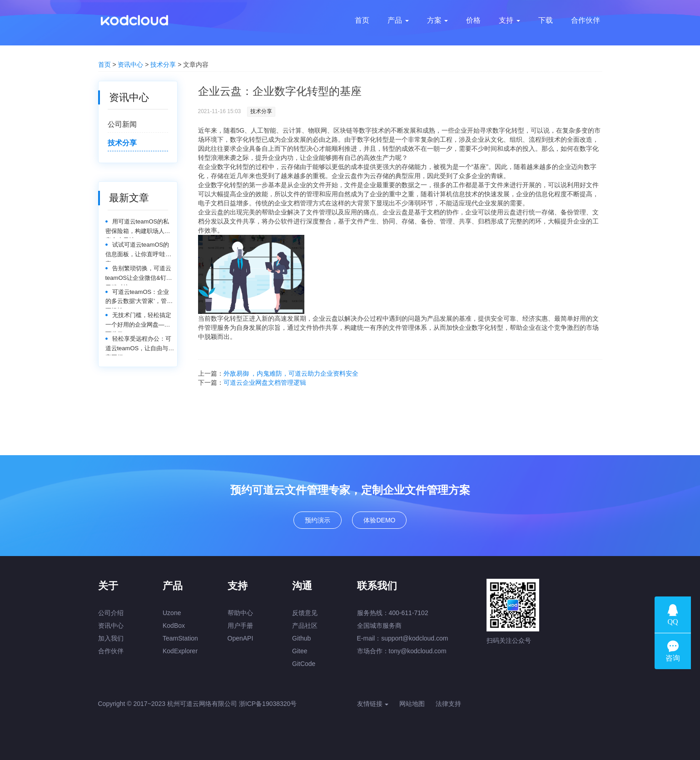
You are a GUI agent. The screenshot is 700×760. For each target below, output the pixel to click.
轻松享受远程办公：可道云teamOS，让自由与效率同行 (140, 345)
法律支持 (448, 704)
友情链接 (373, 704)
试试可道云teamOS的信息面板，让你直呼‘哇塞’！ (137, 251)
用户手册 (240, 626)
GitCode (304, 664)
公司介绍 (111, 613)
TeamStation (180, 638)
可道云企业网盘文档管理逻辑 (265, 382)
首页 (104, 65)
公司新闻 (122, 124)
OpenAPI (241, 638)
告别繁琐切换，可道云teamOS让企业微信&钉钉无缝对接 (139, 275)
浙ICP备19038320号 (268, 704)
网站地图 (412, 704)
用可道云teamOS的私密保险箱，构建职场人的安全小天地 (138, 228)
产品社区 (305, 626)
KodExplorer (180, 651)
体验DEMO (379, 520)
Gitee (300, 651)
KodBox (174, 626)
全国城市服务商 (379, 626)
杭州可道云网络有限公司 (202, 704)
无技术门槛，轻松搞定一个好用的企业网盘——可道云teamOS (138, 322)
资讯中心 (130, 65)
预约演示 (318, 520)
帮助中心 (240, 613)
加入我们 (111, 638)
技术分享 (163, 65)
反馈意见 (305, 613)
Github (301, 638)
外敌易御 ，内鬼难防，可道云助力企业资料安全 (291, 373)
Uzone (172, 613)
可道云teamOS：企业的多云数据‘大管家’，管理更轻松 (139, 299)
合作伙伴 (111, 651)
